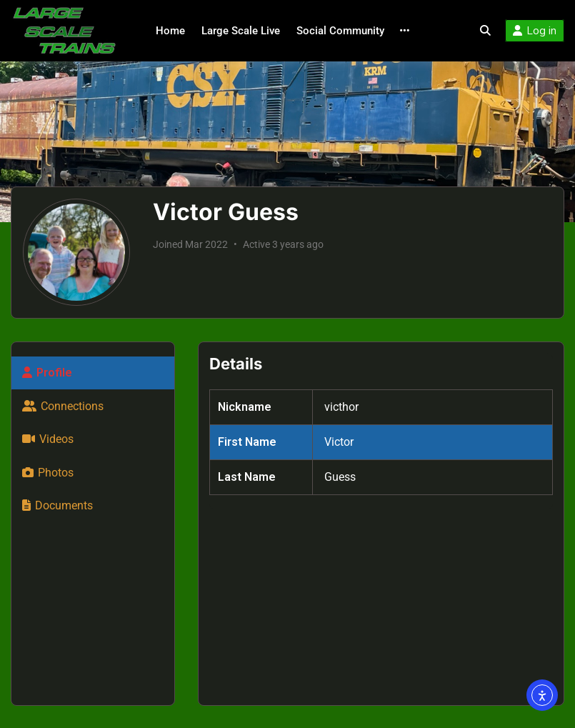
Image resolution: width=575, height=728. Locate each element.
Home (170, 31)
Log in (535, 31)
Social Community (340, 31)
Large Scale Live (241, 31)
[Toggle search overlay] (485, 31)
